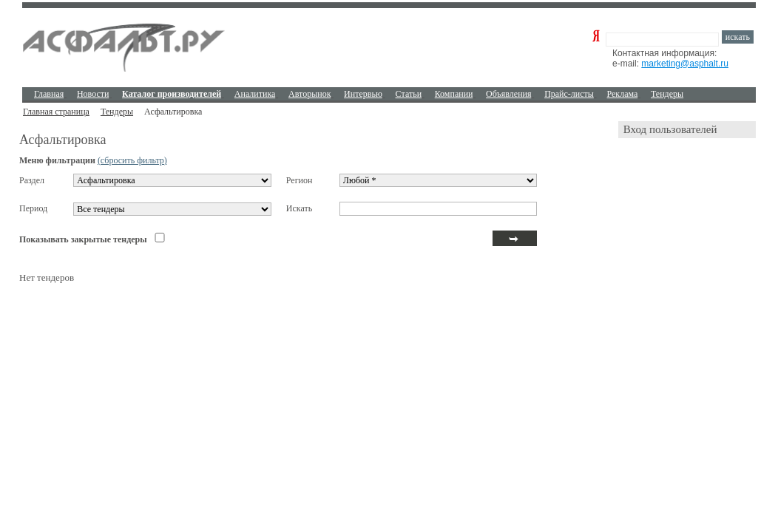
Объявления (508, 94)
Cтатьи (409, 94)
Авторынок (309, 94)
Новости (93, 94)
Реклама (623, 94)
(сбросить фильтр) (132, 160)
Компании (454, 94)
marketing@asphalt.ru (685, 64)
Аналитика (255, 94)
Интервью (363, 94)
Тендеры (667, 94)
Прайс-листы (569, 94)
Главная (49, 94)
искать (738, 37)
